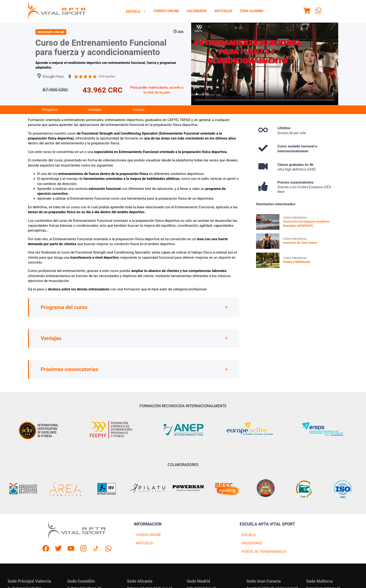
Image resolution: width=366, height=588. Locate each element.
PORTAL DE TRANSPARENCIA (264, 552)
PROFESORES (252, 543)
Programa (50, 110)
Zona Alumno (252, 11)
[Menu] (307, 11)
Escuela (136, 12)
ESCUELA (249, 535)
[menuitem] (136, 11)
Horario (139, 110)
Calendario (197, 11)
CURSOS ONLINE (148, 535)
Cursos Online (166, 11)
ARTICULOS (144, 543)
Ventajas (94, 110)
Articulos (223, 11)
